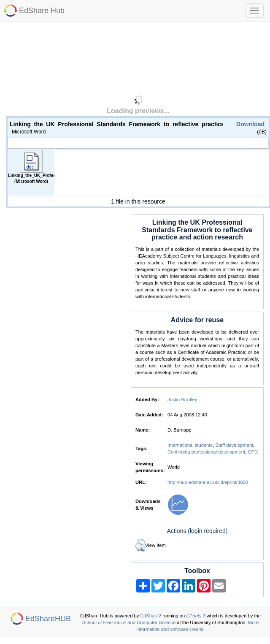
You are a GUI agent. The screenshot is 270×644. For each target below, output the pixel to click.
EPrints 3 (196, 616)
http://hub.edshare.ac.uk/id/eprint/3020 (208, 482)
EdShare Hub (42, 11)
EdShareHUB (48, 619)
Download (250, 124)
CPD (253, 452)
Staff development (234, 445)
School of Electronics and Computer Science (129, 622)
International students (190, 445)
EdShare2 (151, 616)
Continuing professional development (206, 452)
